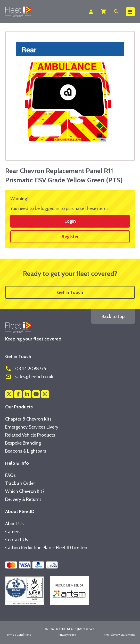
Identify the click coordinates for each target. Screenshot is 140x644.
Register (70, 237)
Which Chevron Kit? (25, 491)
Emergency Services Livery (32, 427)
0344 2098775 (26, 369)
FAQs (10, 475)
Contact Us (17, 540)
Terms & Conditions (18, 635)
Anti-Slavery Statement (119, 635)
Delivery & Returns (23, 499)
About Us (14, 524)
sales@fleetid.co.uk (29, 377)
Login (70, 221)
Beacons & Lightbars (26, 451)
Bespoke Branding (23, 443)
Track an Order (20, 483)
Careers (13, 532)
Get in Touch (70, 292)
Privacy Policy (67, 635)
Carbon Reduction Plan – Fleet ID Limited (46, 548)
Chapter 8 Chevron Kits (28, 419)
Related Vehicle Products (30, 435)
